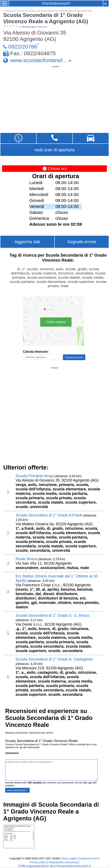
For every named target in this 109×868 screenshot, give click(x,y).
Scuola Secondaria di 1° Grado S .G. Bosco (53, 615)
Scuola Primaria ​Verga (35, 476)
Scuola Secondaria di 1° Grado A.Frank (49, 515)
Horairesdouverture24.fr (74, 866)
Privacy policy (38, 862)
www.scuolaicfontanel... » (41, 60)
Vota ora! (42, 27)
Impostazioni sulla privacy (64, 862)
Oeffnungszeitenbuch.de (36, 866)
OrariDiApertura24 (56, 3)
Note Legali (69, 858)
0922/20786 (23, 46)
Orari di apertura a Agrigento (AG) (28, 11)
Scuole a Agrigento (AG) (50, 11)
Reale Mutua (26, 559)
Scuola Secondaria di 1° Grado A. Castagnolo (54, 659)
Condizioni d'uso (88, 858)
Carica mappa (56, 322)
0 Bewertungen (28, 27)
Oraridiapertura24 (9, 11)
